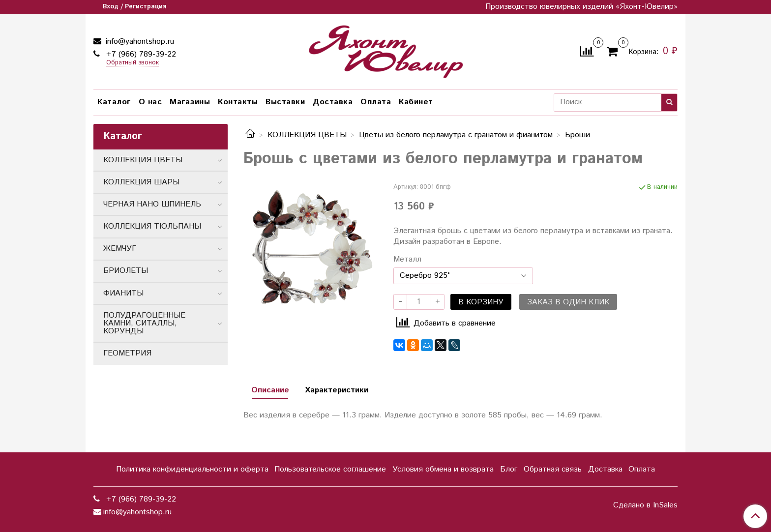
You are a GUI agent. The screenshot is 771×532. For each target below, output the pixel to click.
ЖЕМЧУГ (120, 249)
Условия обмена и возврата (443, 469)
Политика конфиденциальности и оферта (192, 469)
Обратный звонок (133, 63)
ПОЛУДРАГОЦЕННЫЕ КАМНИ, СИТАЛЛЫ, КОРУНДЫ (144, 323)
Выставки (285, 102)
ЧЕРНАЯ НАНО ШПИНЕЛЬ (152, 204)
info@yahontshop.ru (139, 42)
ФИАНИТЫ (123, 293)
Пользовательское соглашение (330, 469)
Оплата (376, 102)
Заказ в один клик (568, 302)
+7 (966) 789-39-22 (140, 54)
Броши (578, 135)
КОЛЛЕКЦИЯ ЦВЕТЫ (307, 135)
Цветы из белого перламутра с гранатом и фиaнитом (456, 135)
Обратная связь (553, 469)
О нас (150, 102)
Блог (509, 469)
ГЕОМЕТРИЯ (127, 353)
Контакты (238, 102)
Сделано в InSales (645, 505)
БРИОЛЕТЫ (126, 271)
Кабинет (416, 102)
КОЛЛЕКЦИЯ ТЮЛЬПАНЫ (152, 226)
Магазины (190, 102)
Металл (407, 260)
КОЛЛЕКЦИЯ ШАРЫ (141, 182)
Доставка (333, 102)
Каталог (114, 102)
